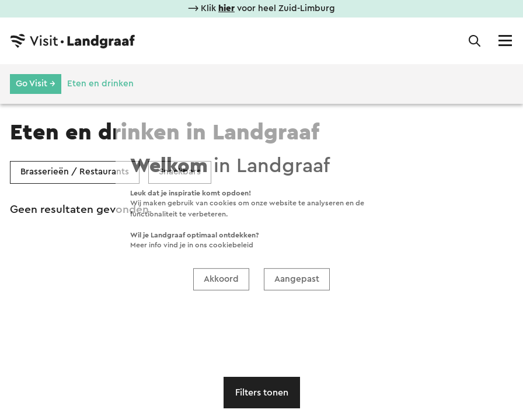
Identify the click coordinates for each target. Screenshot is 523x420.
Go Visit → (36, 84)
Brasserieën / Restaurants (75, 172)
